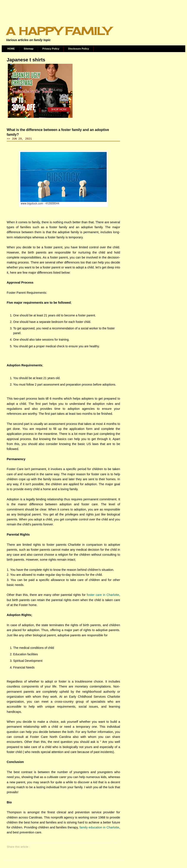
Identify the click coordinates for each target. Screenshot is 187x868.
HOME (11, 49)
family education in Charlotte (99, 827)
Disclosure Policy (79, 49)
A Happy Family (58, 31)
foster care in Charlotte (103, 595)
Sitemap (29, 49)
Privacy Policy (51, 49)
